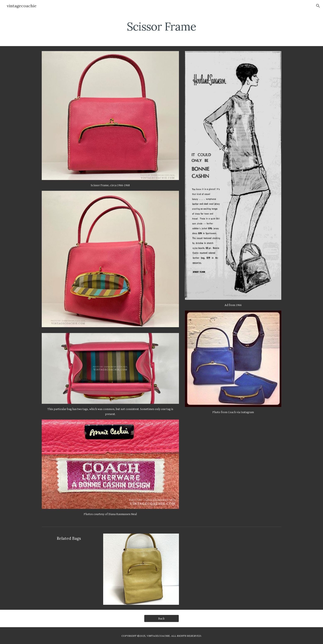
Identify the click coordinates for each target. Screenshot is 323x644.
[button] (318, 6)
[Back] (161, 618)
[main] (161, 26)
